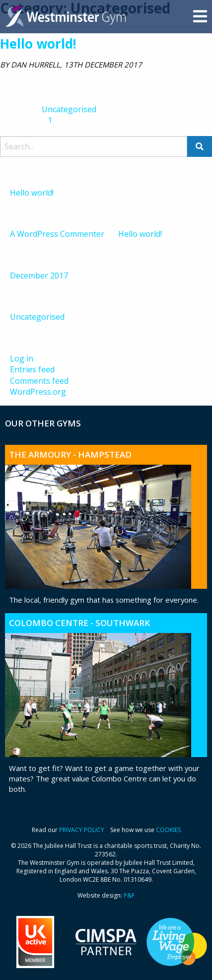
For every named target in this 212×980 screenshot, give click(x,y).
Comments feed (39, 381)
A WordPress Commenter (57, 234)
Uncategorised (69, 109)
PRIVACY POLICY (82, 830)
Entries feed (32, 369)
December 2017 (39, 276)
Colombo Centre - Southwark (79, 623)
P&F (129, 895)
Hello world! (38, 44)
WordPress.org (38, 392)
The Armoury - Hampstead (70, 455)
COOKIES (168, 830)
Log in (22, 358)
